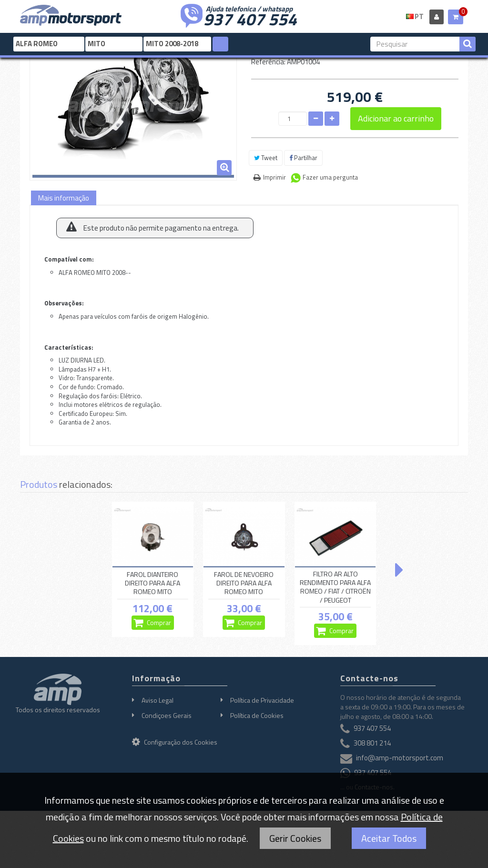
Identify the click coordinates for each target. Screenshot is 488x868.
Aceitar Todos (389, 838)
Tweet (266, 158)
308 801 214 (372, 743)
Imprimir (274, 177)
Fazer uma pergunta (330, 177)
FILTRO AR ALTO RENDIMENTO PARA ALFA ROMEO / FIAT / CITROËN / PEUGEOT (335, 587)
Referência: (268, 62)
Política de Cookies (257, 715)
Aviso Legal (158, 700)
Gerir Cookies (295, 838)
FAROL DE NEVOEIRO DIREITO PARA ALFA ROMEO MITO (244, 583)
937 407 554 (250, 18)
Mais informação (64, 198)
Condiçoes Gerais (167, 715)
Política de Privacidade (262, 700)
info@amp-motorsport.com (400, 758)
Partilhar (303, 158)
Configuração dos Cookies (175, 742)
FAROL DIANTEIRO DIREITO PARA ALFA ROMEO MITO (152, 583)
